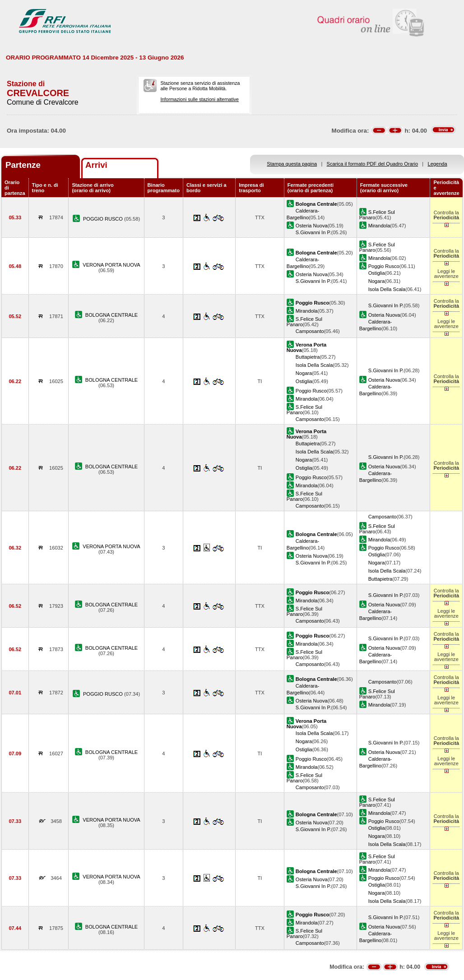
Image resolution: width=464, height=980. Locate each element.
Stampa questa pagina (292, 164)
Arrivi (96, 165)
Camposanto (310, 331)
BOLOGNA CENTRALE (111, 315)
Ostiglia (377, 273)
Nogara (376, 281)
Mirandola (379, 226)
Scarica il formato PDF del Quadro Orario (373, 164)
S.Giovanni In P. (313, 232)
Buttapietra (308, 357)
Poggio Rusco (384, 266)
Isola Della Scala (387, 289)
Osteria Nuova (312, 226)
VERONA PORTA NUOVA (111, 265)
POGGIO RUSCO (104, 219)
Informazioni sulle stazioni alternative (200, 99)
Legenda (438, 164)
